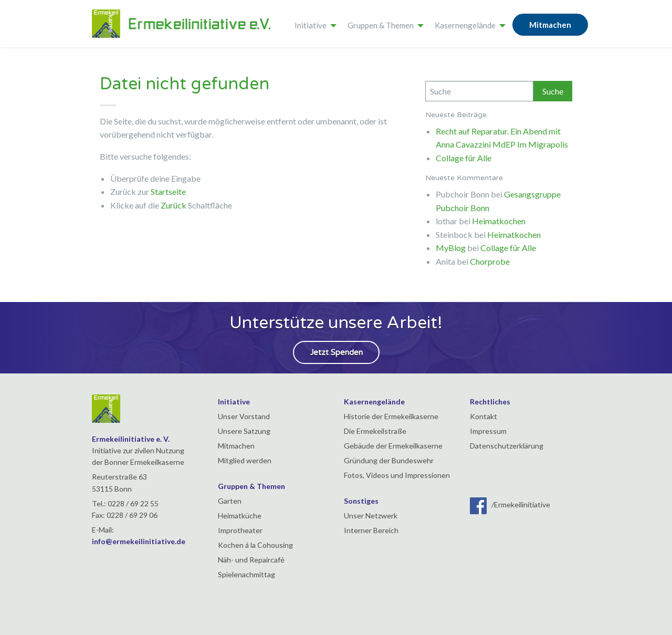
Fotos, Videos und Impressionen (397, 475)
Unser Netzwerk (371, 516)
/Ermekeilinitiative (510, 504)
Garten (230, 501)
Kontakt (484, 416)
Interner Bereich (371, 530)
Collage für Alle (464, 158)
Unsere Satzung (244, 431)
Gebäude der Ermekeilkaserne (393, 446)
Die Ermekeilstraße (375, 431)
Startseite (168, 191)
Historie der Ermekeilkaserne (391, 416)
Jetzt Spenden (336, 352)
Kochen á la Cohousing (255, 545)
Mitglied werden (245, 460)
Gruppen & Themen (381, 25)
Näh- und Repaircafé (251, 560)
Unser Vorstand (244, 416)
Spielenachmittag (246, 574)
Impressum (488, 431)
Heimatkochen (499, 221)
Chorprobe (490, 261)
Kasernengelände (465, 25)
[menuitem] (313, 24)
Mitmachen (550, 25)
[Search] (479, 91)
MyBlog (451, 248)
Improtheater (240, 530)
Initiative (311, 25)
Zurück (174, 205)
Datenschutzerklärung (507, 446)
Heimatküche (240, 516)
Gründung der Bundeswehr (389, 460)
